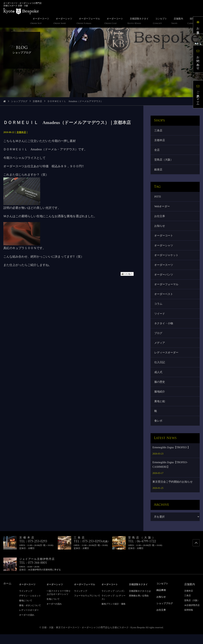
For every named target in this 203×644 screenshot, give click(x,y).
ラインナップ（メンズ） (113, 601)
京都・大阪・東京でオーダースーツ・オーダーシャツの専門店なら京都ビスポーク (85, 637)
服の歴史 (160, 390)
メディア (160, 350)
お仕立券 (160, 219)
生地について (53, 609)
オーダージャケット (167, 259)
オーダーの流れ (27, 625)
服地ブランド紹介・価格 (113, 613)
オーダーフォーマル (167, 289)
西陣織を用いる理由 (139, 605)
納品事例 (162, 600)
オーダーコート (164, 239)
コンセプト (163, 593)
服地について (26, 610)
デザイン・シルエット (30, 605)
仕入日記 (160, 370)
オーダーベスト (164, 299)
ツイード (160, 319)
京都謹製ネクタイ (140, 594)
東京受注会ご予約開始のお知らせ (173, 492)
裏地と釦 (160, 410)
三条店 (159, 131)
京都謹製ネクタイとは (140, 601)
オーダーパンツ (164, 279)
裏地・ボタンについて (30, 615)
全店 (157, 151)
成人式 (159, 380)
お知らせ (160, 229)
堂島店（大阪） (164, 161)
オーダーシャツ (164, 249)
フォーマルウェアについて (87, 605)
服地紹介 (160, 400)
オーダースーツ (164, 269)
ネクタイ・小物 (164, 330)
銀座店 (159, 171)
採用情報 (189, 620)
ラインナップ (26, 601)
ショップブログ (19, 101)
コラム (159, 309)
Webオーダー (162, 209)
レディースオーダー (167, 360)
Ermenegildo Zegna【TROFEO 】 (171, 457)
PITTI (158, 198)
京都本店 (37, 101)
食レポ (159, 430)
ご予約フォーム (199, 95)
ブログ (159, 340)
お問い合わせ (199, 60)
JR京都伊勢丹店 (192, 615)
